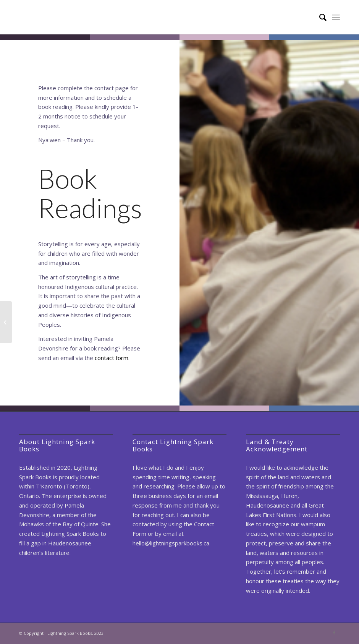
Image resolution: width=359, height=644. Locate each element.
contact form (112, 358)
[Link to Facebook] (334, 633)
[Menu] (336, 17)
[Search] (319, 17)
